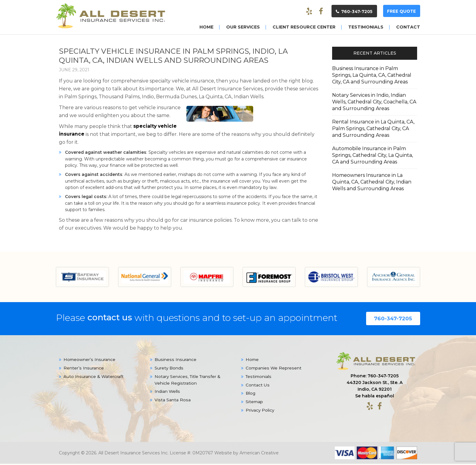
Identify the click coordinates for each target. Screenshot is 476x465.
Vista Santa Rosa (172, 402)
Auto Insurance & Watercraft (93, 378)
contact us (112, 318)
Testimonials (259, 378)
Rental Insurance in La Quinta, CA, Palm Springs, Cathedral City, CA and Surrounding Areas (373, 128)
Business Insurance (175, 361)
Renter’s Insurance (83, 369)
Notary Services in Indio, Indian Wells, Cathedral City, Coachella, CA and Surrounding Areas (374, 101)
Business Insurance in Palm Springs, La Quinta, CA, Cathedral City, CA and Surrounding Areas (372, 75)
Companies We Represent (274, 369)
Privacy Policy (260, 412)
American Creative (259, 454)
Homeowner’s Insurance (89, 361)
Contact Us (257, 386)
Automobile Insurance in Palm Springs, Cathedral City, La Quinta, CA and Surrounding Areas (372, 155)
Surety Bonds (169, 369)
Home (252, 361)
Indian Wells (167, 393)
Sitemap (255, 403)
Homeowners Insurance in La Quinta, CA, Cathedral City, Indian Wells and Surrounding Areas (372, 182)
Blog (251, 395)
